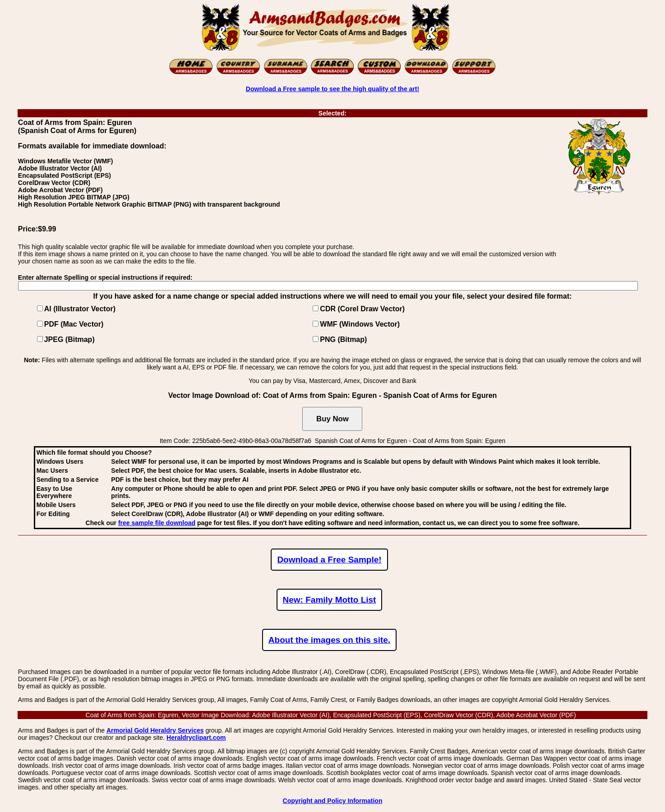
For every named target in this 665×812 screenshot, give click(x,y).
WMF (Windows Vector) (360, 324)
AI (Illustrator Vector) (80, 309)
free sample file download (157, 523)
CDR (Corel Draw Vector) (362, 309)
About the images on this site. (329, 640)
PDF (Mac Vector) (74, 324)
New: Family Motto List (330, 600)
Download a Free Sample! (329, 560)
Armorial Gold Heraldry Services (155, 730)
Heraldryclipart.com (196, 738)
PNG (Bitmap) (343, 339)
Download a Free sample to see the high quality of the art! (332, 89)
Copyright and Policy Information (333, 801)
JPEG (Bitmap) (69, 339)
